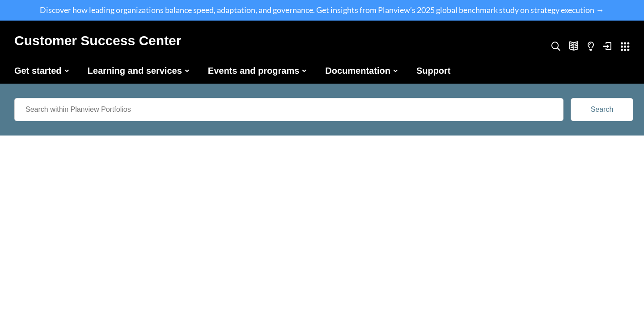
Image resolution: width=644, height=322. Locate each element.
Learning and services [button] (135, 71)
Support (434, 71)
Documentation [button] (358, 71)
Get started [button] (38, 71)
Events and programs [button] (254, 71)
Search (602, 109)
